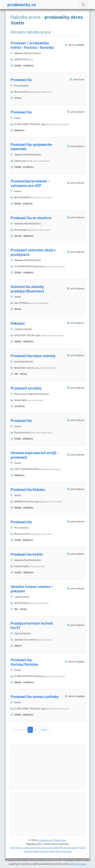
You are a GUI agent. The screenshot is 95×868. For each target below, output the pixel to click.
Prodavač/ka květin (27, 554)
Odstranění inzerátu (61, 851)
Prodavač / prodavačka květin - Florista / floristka (32, 45)
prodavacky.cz (22, 4)
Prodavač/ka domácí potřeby (35, 696)
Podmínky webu (69, 847)
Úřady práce (60, 840)
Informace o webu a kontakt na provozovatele (35, 847)
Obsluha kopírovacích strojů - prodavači (35, 455)
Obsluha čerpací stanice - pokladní (32, 589)
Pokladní (18, 323)
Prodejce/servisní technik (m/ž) (32, 625)
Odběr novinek (41, 851)
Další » (44, 730)
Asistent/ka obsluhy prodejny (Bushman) (27, 289)
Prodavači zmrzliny (26, 388)
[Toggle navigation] (83, 4)
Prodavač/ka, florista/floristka (24, 662)
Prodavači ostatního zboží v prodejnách (33, 252)
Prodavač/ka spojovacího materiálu (31, 147)
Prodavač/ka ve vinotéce (31, 218)
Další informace (78, 864)
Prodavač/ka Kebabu (28, 489)
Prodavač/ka (21, 80)
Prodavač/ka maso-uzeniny (33, 356)
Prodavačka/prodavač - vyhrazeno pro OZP (30, 183)
